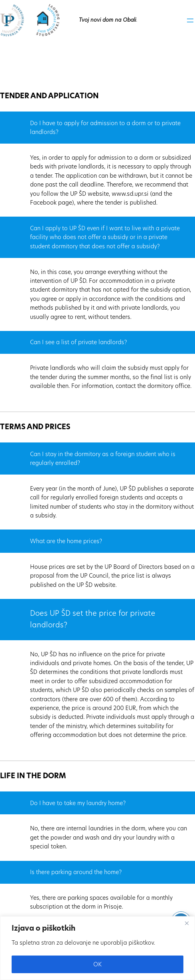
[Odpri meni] (190, 20)
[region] (97, 948)
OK (97, 964)
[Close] (187, 923)
